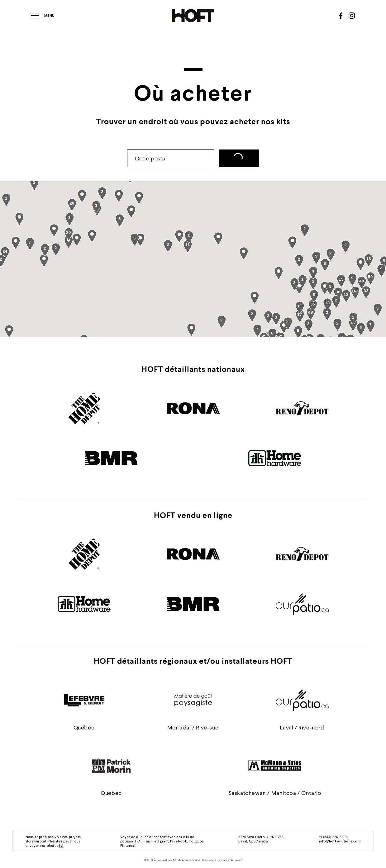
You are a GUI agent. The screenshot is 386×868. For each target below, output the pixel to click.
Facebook (179, 841)
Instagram (160, 841)
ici (61, 845)
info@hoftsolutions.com (340, 841)
